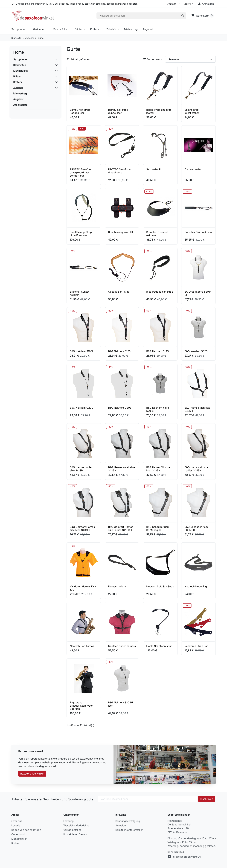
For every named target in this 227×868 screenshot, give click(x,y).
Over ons (17, 821)
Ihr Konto (121, 815)
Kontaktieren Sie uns (75, 834)
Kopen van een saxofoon (26, 830)
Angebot (148, 29)
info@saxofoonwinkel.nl (187, 857)
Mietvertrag (131, 29)
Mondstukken (19, 839)
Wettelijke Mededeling (76, 825)
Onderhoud (18, 834)
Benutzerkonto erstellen (129, 830)
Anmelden (121, 825)
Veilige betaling (72, 830)
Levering (68, 821)
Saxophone (18, 29)
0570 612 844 (176, 852)
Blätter (79, 29)
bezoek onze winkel (32, 774)
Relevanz (191, 59)
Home (19, 52)
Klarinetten (39, 29)
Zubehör (112, 29)
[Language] (170, 4)
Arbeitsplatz (20, 105)
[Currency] (188, 4)
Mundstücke (60, 29)
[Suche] (141, 16)
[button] (206, 4)
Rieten (15, 843)
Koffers (95, 29)
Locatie (16, 825)
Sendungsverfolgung (128, 821)
